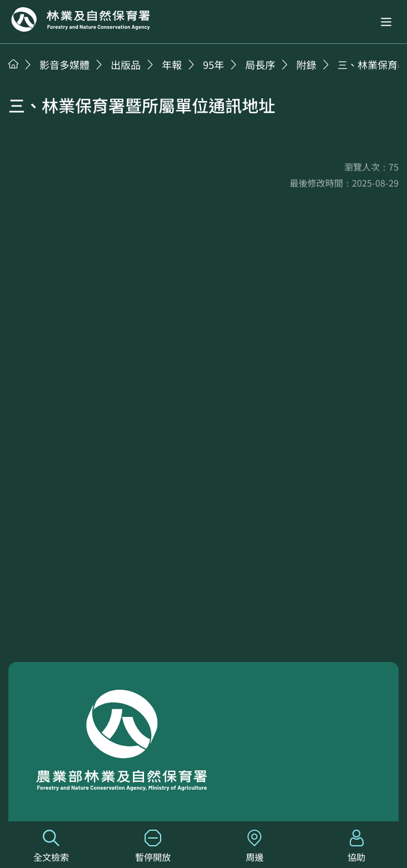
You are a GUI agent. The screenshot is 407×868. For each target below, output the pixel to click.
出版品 (126, 64)
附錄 (306, 64)
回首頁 (81, 19)
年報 (172, 64)
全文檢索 (51, 847)
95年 (214, 64)
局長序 (260, 64)
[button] (386, 22)
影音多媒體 (64, 64)
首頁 (13, 64)
